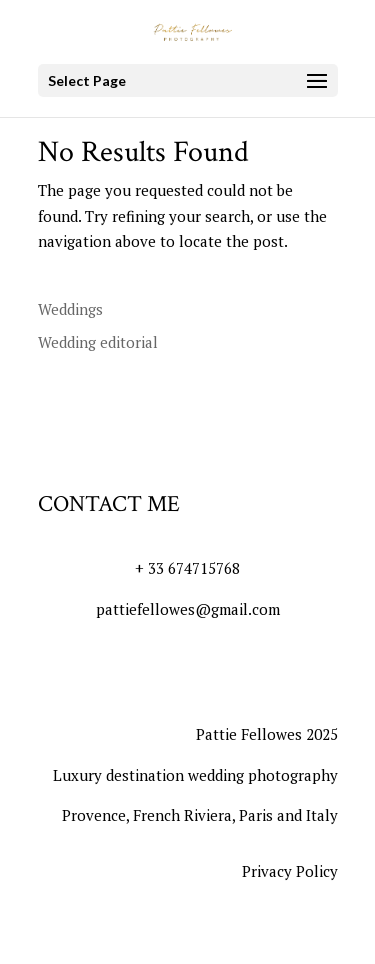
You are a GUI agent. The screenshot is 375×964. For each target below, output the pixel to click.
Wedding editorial (98, 342)
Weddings (70, 309)
